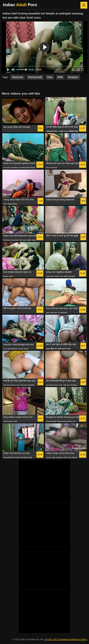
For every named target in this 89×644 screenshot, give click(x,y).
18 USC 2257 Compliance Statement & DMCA (66, 640)
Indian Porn (20, 5)
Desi (50, 77)
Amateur (73, 77)
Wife (60, 77)
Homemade (35, 77)
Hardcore (18, 77)
